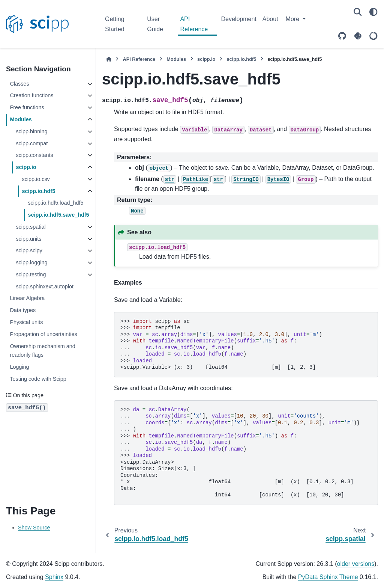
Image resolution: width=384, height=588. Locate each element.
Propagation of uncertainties (43, 334)
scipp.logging (31, 262)
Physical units (26, 322)
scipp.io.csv (36, 179)
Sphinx (54, 577)
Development (238, 19)
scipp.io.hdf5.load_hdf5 (55, 203)
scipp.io (26, 167)
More (293, 19)
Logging (19, 367)
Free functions (27, 107)
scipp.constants (34, 155)
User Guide (155, 24)
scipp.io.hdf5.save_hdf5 (58, 215)
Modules (21, 119)
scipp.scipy (29, 250)
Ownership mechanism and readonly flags (42, 351)
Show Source (34, 528)
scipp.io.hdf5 (38, 191)
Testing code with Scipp (38, 379)
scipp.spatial (31, 227)
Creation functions (31, 95)
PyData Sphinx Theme (328, 577)
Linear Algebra (27, 298)
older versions (356, 564)
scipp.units (28, 239)
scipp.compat (32, 143)
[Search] (358, 12)
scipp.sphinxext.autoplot (45, 286)
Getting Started (115, 24)
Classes (19, 84)
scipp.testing (31, 274)
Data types (23, 310)
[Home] (109, 59)
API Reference (194, 24)
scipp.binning (31, 131)
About (270, 19)
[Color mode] (373, 12)
